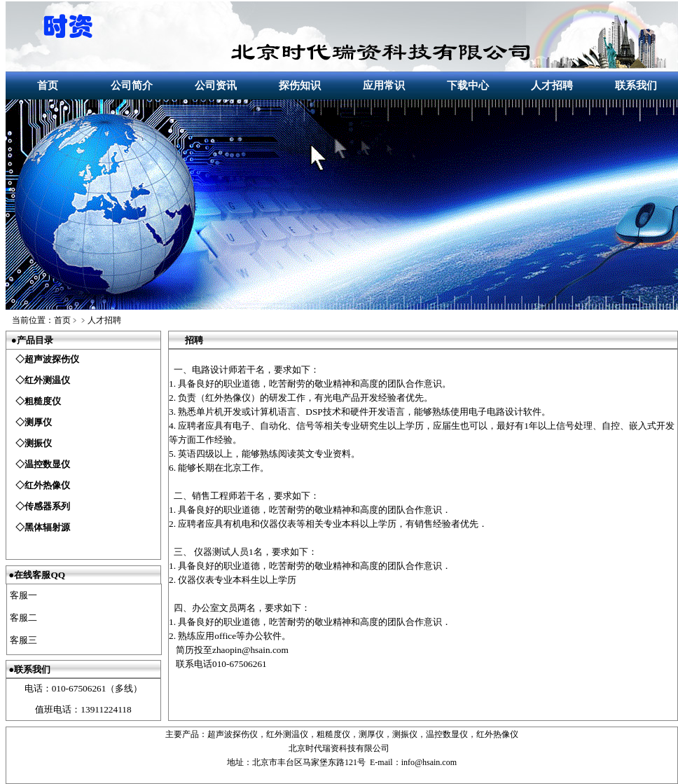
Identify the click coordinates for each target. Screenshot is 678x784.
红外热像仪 (47, 485)
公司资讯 (216, 85)
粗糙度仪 (43, 401)
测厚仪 (38, 422)
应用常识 (384, 85)
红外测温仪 (47, 380)
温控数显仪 (47, 464)
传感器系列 (47, 506)
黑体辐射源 (47, 527)
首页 (48, 85)
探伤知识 (300, 85)
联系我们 (636, 85)
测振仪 (38, 443)
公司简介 (132, 85)
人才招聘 (552, 85)
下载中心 (468, 85)
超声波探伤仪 (52, 359)
